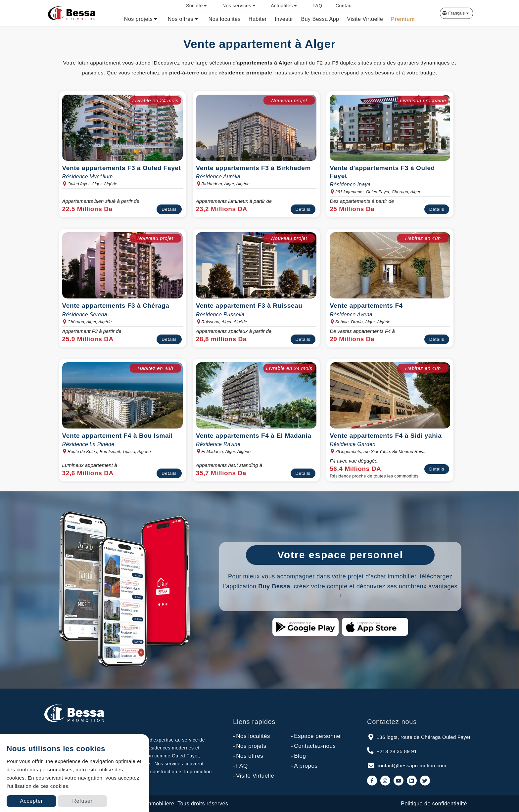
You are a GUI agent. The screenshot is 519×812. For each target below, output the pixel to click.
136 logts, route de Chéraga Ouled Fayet (419, 736)
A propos (304, 766)
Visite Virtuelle (254, 776)
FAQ (240, 766)
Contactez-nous (313, 746)
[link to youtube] (399, 781)
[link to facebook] (372, 781)
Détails (169, 209)
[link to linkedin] (412, 781)
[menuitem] (198, 6)
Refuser (82, 801)
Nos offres (248, 756)
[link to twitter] (425, 781)
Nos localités (252, 736)
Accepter (31, 801)
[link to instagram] (385, 781)
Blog (298, 756)
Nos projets (250, 746)
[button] (456, 13)
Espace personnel (316, 736)
